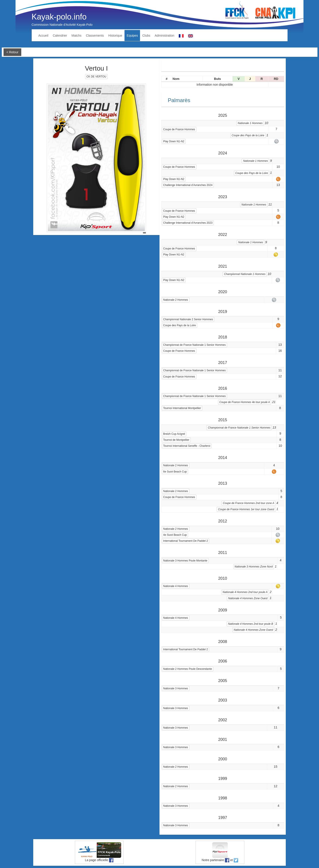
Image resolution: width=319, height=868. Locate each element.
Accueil (43, 36)
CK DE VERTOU (96, 77)
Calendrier (60, 36)
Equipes (132, 36)
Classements (95, 36)
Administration (164, 36)
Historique (115, 36)
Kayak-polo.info (59, 17)
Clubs (146, 36)
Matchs (77, 36)
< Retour (12, 52)
